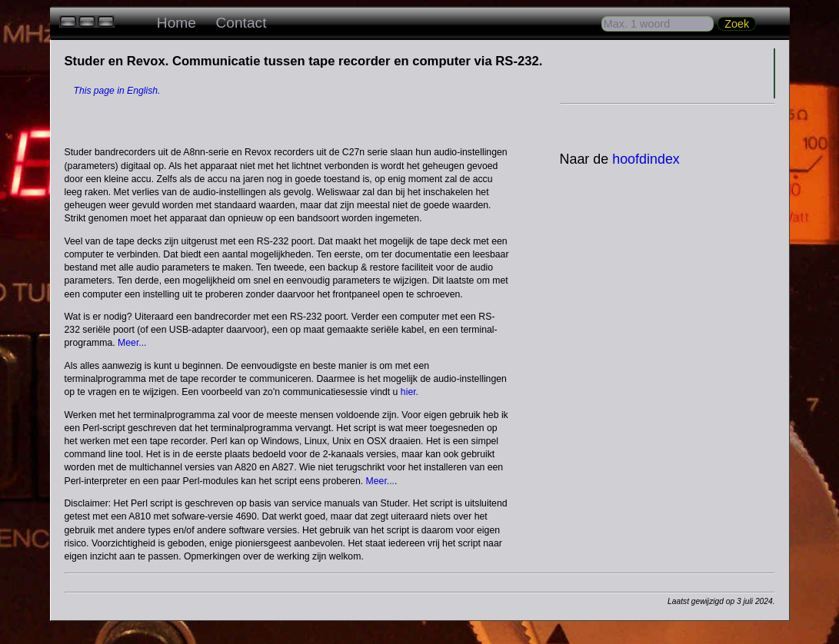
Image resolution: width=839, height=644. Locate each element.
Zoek (737, 24)
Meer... (132, 343)
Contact (241, 23)
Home (176, 23)
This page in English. (117, 91)
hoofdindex (646, 159)
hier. (410, 392)
